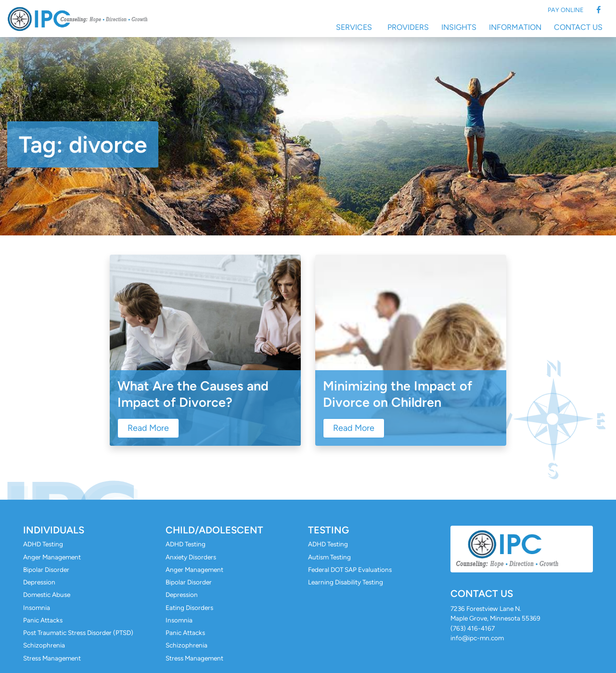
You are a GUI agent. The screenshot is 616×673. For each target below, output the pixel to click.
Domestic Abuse (47, 595)
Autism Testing (329, 557)
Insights (459, 27)
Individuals (54, 530)
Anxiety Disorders (191, 557)
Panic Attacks (43, 620)
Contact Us (578, 27)
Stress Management (52, 658)
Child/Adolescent (214, 530)
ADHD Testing (43, 544)
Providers (408, 27)
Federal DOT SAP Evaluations (350, 569)
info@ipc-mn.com (477, 638)
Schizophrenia (44, 645)
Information (515, 27)
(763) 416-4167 (473, 628)
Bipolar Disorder (46, 569)
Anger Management (52, 557)
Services (354, 27)
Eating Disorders (189, 608)
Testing (328, 530)
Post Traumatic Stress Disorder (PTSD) (78, 633)
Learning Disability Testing (346, 582)
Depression (39, 582)
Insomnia (37, 608)
